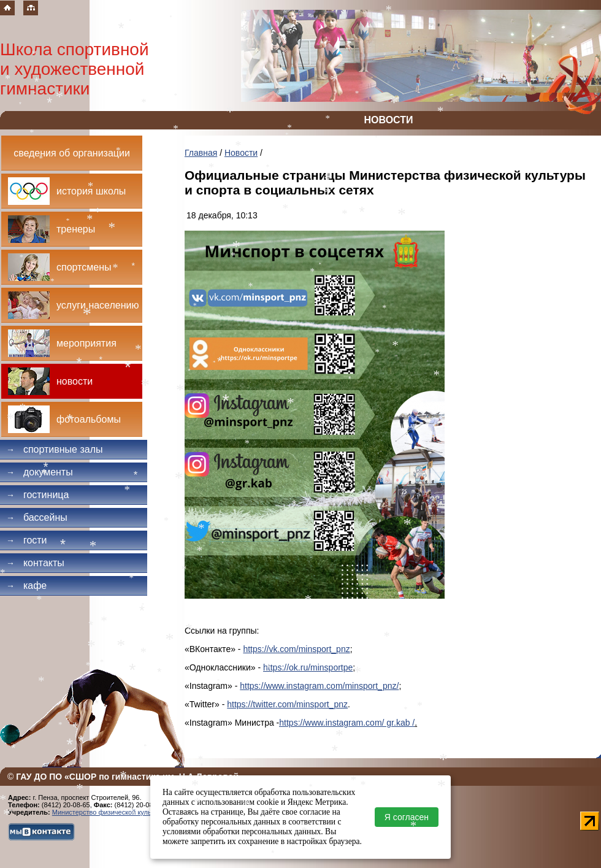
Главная (201, 153)
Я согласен (407, 817)
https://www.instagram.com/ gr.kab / (347, 723)
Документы (40, 472)
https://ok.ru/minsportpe (308, 667)
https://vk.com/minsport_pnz (296, 649)
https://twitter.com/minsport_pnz (287, 704)
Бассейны (37, 517)
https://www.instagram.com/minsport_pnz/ (319, 686)
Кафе (26, 586)
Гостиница (37, 495)
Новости (241, 153)
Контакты (35, 563)
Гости (27, 540)
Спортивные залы (55, 449)
